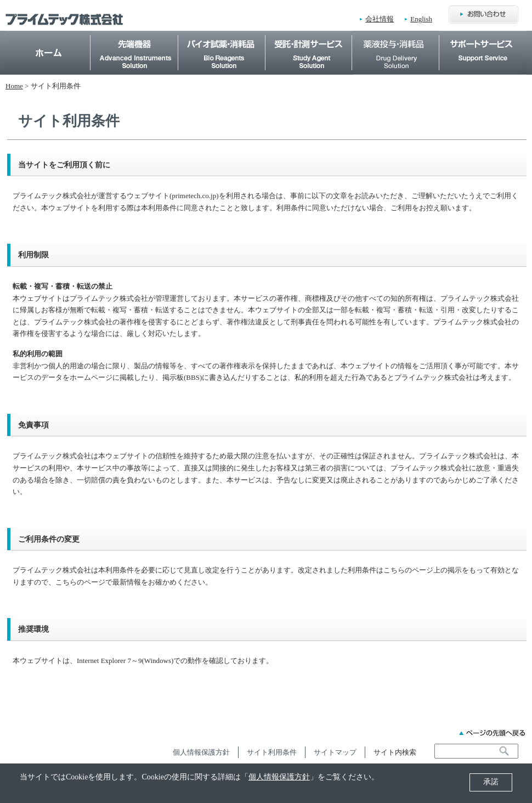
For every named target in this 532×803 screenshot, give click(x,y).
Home (48, 52)
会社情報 (380, 19)
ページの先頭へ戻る (492, 733)
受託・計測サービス (309, 36)
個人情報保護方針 (279, 777)
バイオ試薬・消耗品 (222, 36)
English (421, 19)
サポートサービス (483, 36)
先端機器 (134, 36)
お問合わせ (483, 15)
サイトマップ (335, 752)
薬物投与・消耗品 (396, 36)
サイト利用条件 (272, 752)
